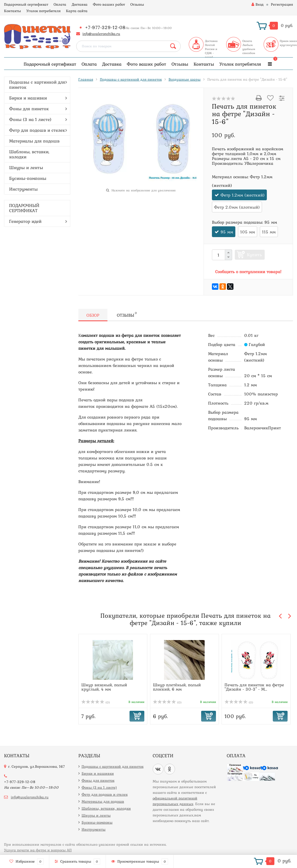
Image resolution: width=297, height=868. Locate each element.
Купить (254, 255)
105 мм (248, 232)
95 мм (227, 232)
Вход (258, 4)
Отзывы (137, 4)
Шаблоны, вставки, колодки (29, 154)
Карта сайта (77, 11)
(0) (96, 702)
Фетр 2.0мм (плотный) (237, 207)
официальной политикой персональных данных (175, 801)
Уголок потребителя (43, 11)
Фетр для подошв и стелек (37, 130)
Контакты (13, 11)
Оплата (60, 4)
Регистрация (282, 4)
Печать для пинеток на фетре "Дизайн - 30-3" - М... (254, 687)
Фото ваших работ (109, 4)
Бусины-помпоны (28, 178)
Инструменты (23, 189)
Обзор (93, 315)
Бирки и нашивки (28, 98)
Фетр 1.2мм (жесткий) (243, 195)
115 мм (269, 232)
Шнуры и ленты (26, 167)
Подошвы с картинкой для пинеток (37, 85)
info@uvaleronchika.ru (101, 34)
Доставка (80, 4)
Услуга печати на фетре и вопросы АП (38, 850)
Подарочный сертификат (26, 4)
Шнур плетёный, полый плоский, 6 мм (177, 687)
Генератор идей (25, 221)
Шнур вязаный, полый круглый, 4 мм (104, 687)
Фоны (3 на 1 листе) (30, 119)
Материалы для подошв (34, 141)
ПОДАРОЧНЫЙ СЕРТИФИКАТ (24, 208)
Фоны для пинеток (29, 109)
